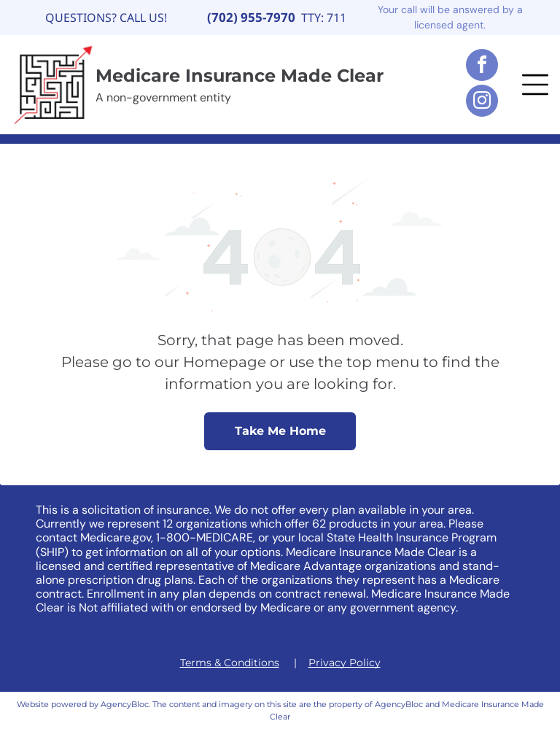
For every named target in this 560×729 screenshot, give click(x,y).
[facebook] (482, 67)
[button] (535, 85)
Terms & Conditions (230, 663)
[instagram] (482, 103)
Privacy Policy (345, 663)
